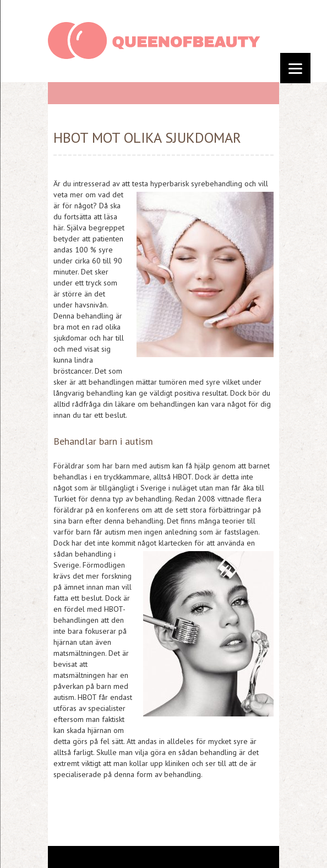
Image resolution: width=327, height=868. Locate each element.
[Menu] (295, 68)
